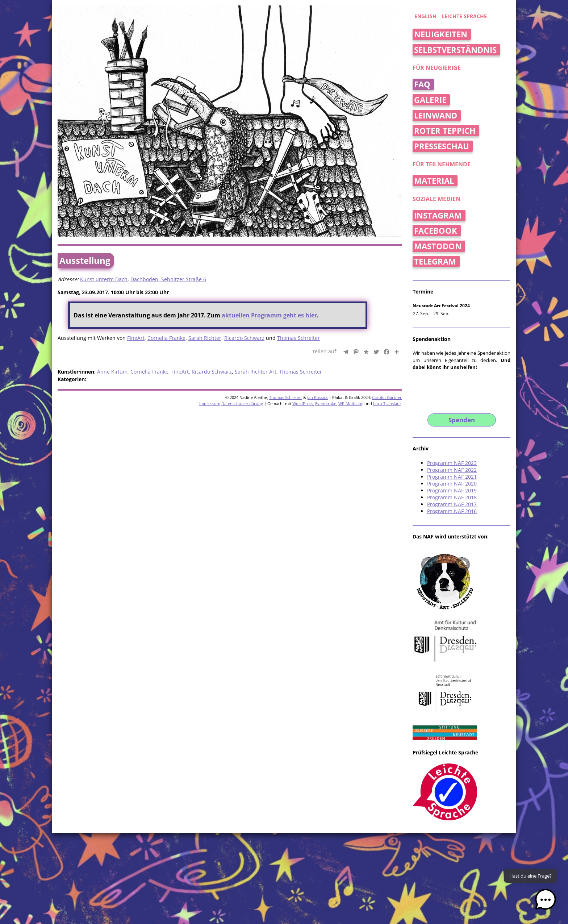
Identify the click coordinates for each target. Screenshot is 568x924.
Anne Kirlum (112, 372)
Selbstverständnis (455, 50)
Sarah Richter (205, 338)
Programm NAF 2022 (452, 470)
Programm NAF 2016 (452, 511)
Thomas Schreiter (298, 338)
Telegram (435, 261)
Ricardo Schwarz (244, 338)
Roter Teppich (445, 131)
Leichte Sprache (464, 16)
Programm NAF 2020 (452, 484)
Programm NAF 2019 (452, 490)
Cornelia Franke (166, 338)
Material (434, 181)
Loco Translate (387, 403)
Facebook (436, 231)
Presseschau (442, 146)
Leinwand (436, 115)
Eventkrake (326, 403)
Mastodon (438, 246)
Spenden (462, 420)
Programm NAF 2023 (452, 463)
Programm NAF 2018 (452, 497)
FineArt (136, 338)
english (425, 16)
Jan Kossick (318, 397)
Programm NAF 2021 (452, 477)
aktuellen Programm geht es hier (269, 315)
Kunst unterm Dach (104, 279)
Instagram (438, 215)
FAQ (422, 84)
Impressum (210, 403)
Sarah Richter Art (256, 372)
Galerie (430, 100)
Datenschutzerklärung (242, 403)
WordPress (303, 403)
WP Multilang (351, 403)
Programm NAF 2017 (452, 504)
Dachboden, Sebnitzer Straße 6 (168, 279)
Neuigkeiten (441, 34)
